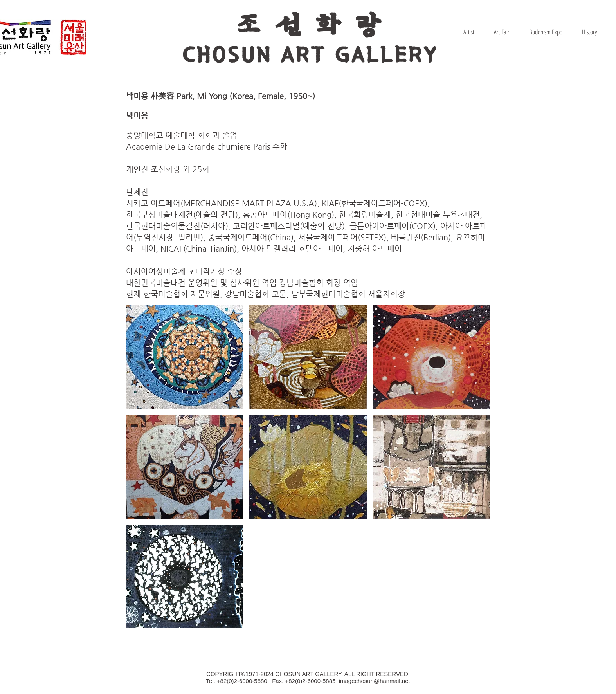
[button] (185, 357)
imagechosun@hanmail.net (375, 681)
